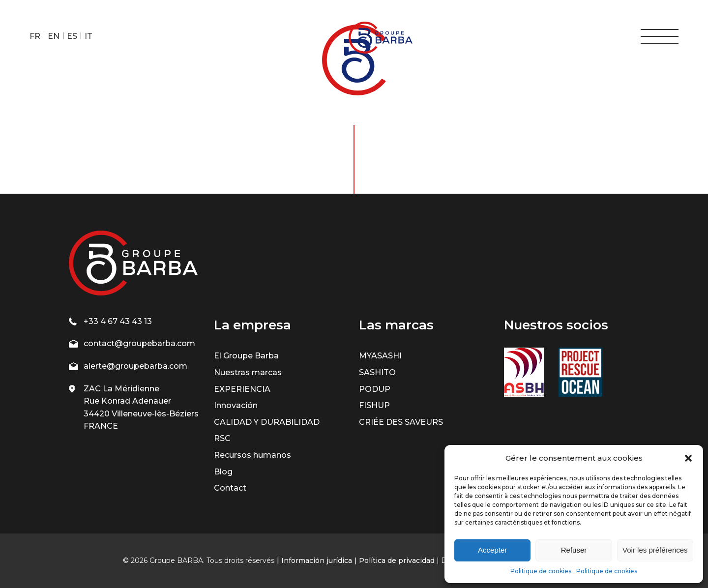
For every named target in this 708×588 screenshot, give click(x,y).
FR (35, 36)
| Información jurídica (314, 560)
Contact (230, 488)
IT (88, 36)
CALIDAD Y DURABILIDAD (267, 422)
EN (54, 36)
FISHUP (374, 405)
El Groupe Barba (246, 356)
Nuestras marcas (248, 372)
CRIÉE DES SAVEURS (401, 422)
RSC (222, 438)
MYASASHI (380, 356)
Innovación (236, 405)
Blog (223, 472)
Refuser (574, 550)
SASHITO (377, 372)
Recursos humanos (252, 455)
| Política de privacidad (395, 560)
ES (72, 36)
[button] (688, 458)
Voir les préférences (655, 550)
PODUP (375, 389)
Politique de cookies (541, 571)
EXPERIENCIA (242, 389)
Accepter (492, 550)
